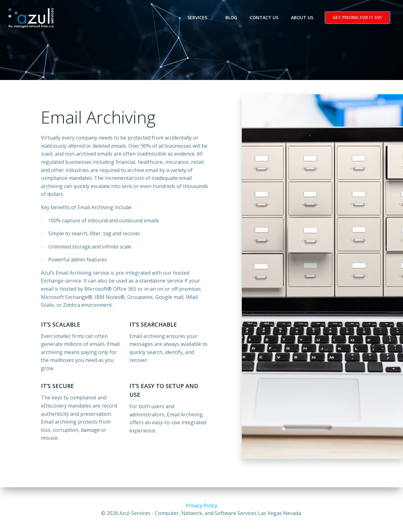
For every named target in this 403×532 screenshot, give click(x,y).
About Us (302, 18)
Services (200, 18)
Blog (231, 18)
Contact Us (264, 18)
